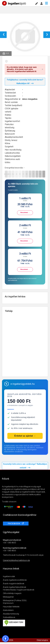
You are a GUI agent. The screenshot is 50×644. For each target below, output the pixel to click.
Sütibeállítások (9, 617)
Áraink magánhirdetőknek (14, 584)
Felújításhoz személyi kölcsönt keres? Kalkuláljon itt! (25, 82)
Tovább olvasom (9, 502)
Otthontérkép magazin (12, 593)
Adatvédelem (8, 610)
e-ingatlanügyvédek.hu (23, 384)
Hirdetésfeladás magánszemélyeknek (19, 590)
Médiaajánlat (8, 597)
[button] (5, 639)
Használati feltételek (11, 607)
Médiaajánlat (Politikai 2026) (15, 600)
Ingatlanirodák (9, 576)
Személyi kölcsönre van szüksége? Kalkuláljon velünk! (25, 466)
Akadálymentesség (11, 614)
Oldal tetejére (42, 640)
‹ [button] (4, 35)
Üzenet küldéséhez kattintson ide (16, 560)
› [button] (47, 35)
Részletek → (25, 213)
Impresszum (8, 603)
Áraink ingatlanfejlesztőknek (15, 587)
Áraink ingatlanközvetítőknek (15, 580)
